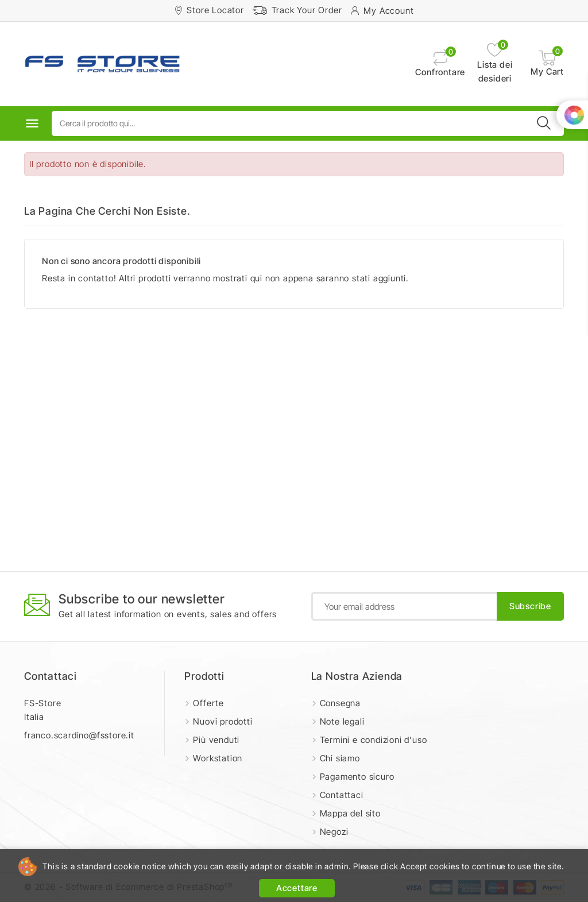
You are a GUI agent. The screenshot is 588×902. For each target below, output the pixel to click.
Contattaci (51, 676)
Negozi (334, 832)
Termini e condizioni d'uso (374, 740)
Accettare (297, 888)
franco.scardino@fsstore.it (79, 735)
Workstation (218, 758)
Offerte (208, 703)
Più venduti (216, 740)
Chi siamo (340, 758)
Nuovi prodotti (223, 721)
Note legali (342, 721)
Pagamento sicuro (357, 777)
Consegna (340, 703)
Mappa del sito (350, 813)
